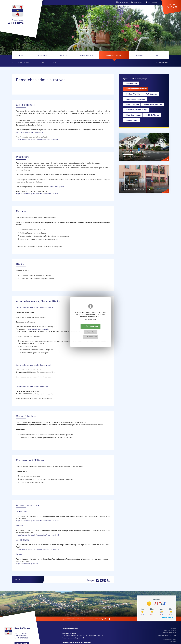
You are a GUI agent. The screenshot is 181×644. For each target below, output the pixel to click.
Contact (159, 55)
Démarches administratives (137, 89)
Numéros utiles (132, 83)
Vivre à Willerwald (86, 55)
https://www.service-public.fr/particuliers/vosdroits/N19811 (37, 549)
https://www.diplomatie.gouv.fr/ (38, 329)
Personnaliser (92, 337)
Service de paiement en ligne (137, 110)
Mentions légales (170, 631)
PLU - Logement (152, 94)
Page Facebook (152, 2)
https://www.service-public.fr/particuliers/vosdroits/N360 (37, 194)
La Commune (42, 55)
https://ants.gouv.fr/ (57, 187)
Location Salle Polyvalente (136, 99)
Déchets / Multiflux (133, 94)
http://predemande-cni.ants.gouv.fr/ (30, 132)
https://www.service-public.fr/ (27, 564)
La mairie (90, 619)
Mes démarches (137, 2)
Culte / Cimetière (133, 105)
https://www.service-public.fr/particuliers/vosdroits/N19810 (37, 521)
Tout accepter (92, 326)
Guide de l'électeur (153, 115)
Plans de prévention (134, 115)
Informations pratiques (114, 55)
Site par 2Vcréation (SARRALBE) (170, 641)
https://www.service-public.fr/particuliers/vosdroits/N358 (37, 139)
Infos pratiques (69, 619)
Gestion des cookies (170, 633)
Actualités (139, 55)
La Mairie (64, 55)
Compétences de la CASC (154, 105)
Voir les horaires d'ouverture (44, 372)
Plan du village (122, 2)
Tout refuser (92, 332)
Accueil (22, 55)
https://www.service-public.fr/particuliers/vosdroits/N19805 (38, 535)
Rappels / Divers (132, 120)
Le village (81, 619)
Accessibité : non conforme (167, 635)
